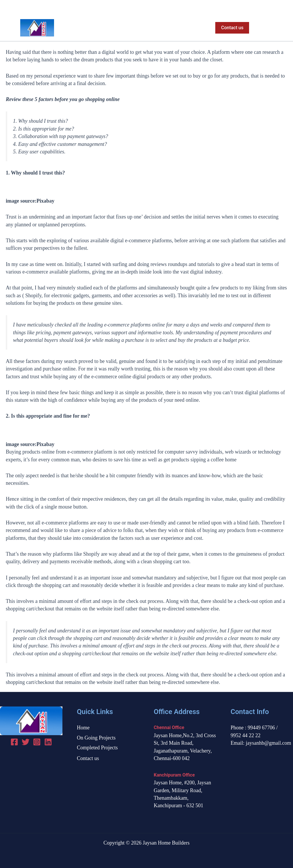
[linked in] (48, 742)
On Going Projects (132, 28)
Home (96, 28)
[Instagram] (284, 7)
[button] (231, 28)
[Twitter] (274, 7)
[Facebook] (264, 7)
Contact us (88, 758)
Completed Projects (182, 28)
